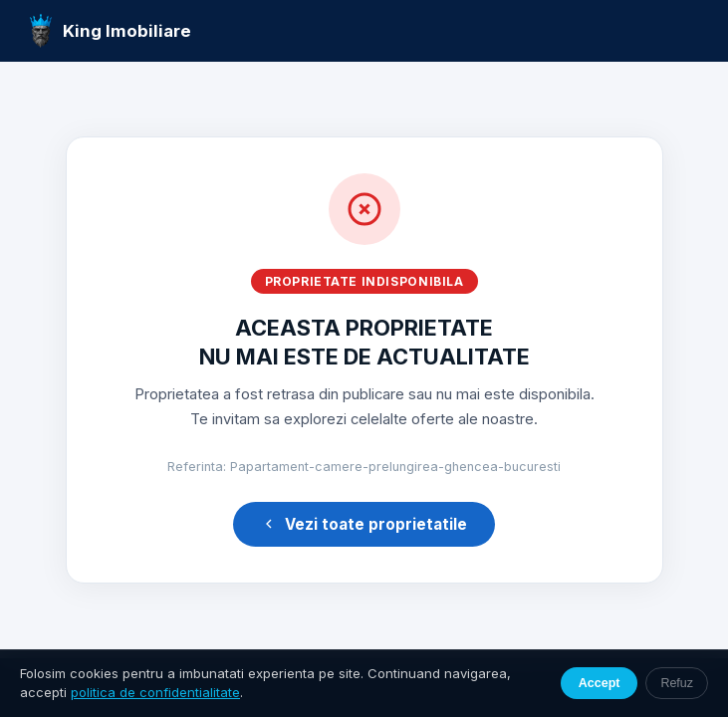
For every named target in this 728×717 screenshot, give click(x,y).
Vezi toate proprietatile (364, 524)
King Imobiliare (110, 31)
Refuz (677, 683)
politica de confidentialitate (155, 692)
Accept (600, 683)
